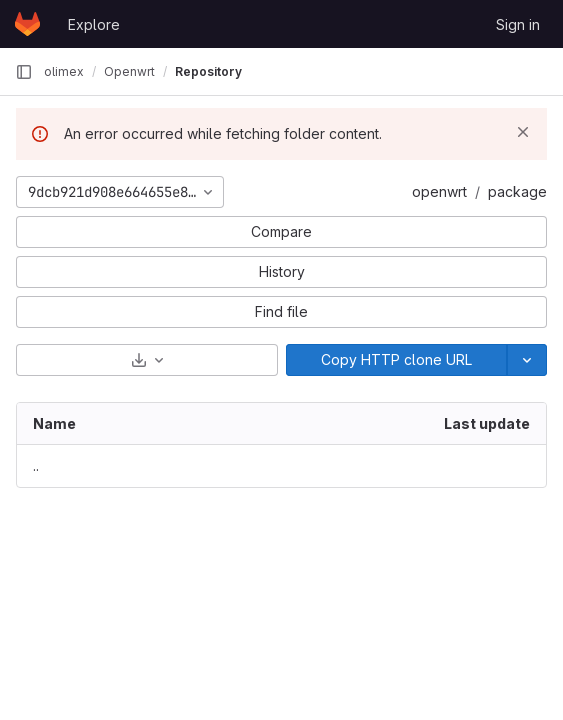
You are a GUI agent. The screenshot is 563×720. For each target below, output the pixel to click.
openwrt (439, 191)
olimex (64, 71)
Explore (94, 24)
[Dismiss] (523, 132)
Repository (208, 71)
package (517, 191)
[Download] (147, 360)
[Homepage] (27, 24)
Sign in (518, 24)
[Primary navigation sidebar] (24, 72)
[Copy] (397, 360)
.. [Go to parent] (36, 465)
